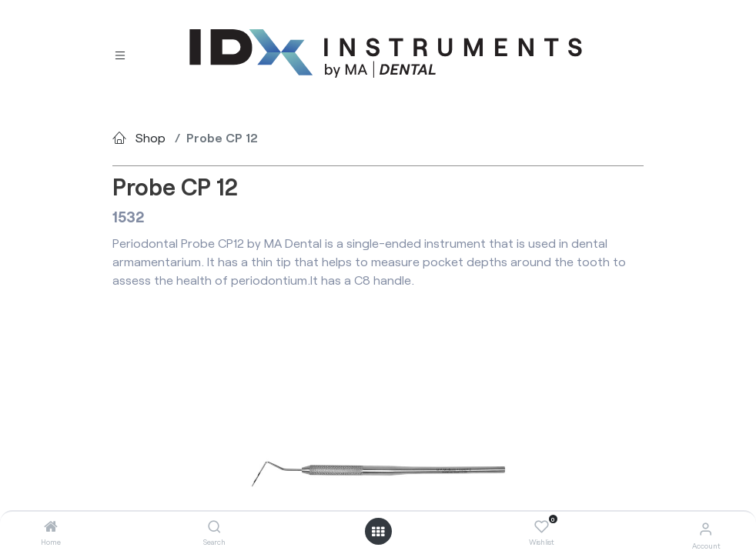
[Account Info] (706, 528)
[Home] (51, 527)
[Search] (214, 527)
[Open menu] (378, 532)
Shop (151, 137)
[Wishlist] (542, 527)
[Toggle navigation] (120, 53)
